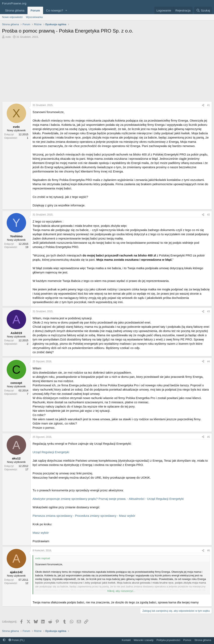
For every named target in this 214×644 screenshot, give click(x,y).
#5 (208, 437)
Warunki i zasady (144, 640)
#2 (208, 215)
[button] (66, 10)
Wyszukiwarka (34, 17)
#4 (208, 361)
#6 (208, 550)
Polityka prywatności (168, 640)
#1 (208, 105)
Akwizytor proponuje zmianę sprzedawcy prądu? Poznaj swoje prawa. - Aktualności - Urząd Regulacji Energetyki (108, 499)
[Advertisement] (107, 71)
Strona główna (15, 10)
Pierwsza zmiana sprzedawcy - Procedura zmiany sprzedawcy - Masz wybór (84, 516)
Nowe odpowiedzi (12, 17)
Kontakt (126, 640)
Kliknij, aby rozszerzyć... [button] (121, 591)
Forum (35, 10)
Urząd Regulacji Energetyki (51, 452)
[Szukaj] (203, 10)
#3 (208, 311)
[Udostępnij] (203, 105)
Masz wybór (41, 533)
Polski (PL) (16, 640)
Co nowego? (55, 10)
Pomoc (187, 640)
